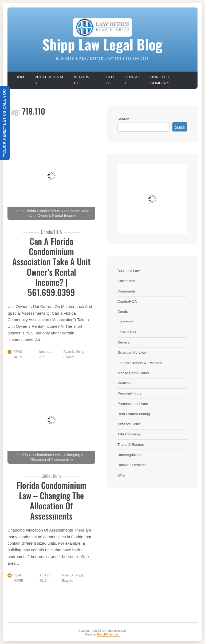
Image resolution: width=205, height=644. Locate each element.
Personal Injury (129, 393)
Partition (124, 383)
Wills (121, 475)
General (124, 342)
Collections (126, 281)
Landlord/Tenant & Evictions (140, 363)
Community (127, 291)
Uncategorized (129, 455)
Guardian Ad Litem (132, 352)
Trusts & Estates (131, 445)
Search (123, 119)
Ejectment (125, 322)
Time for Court (129, 424)
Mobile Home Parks (133, 373)
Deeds (123, 312)
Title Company (129, 434)
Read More (18, 354)
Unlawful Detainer (132, 465)
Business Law (129, 271)
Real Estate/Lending (134, 414)
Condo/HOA (127, 301)
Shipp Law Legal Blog (102, 44)
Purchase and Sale (133, 404)
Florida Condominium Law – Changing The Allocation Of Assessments (51, 500)
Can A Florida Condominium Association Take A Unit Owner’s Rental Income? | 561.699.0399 (52, 267)
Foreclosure (127, 332)
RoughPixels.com (109, 634)
